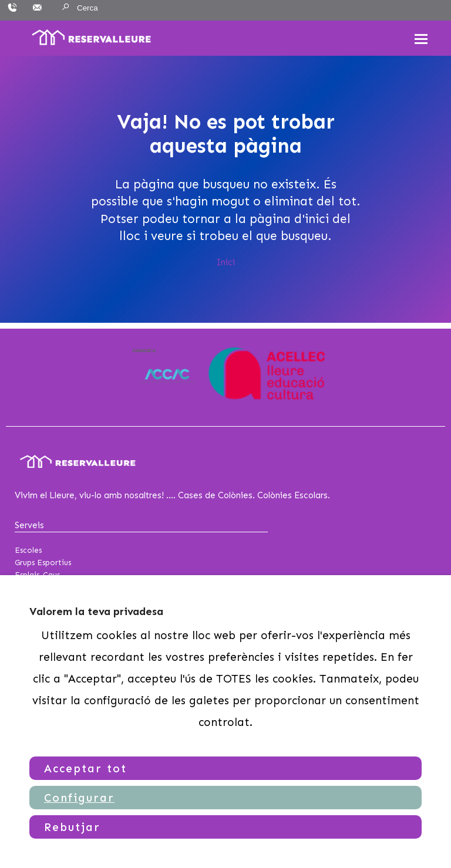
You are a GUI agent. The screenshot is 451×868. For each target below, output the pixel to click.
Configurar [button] (79, 798)
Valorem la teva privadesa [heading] (96, 612)
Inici (226, 262)
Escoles (28, 550)
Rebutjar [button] (72, 827)
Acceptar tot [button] (85, 769)
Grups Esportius (43, 563)
